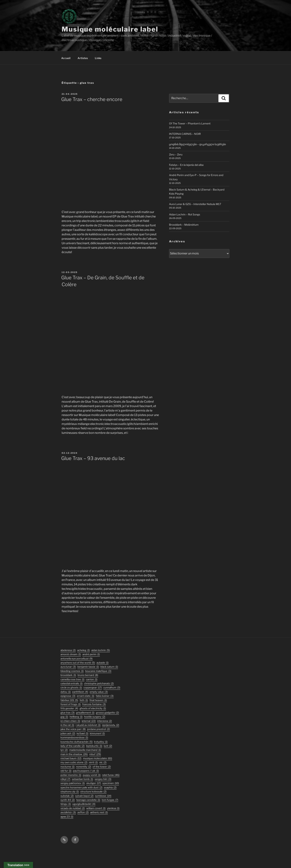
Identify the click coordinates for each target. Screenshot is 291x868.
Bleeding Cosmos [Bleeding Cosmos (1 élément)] (72, 671)
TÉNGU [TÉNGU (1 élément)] (66, 804)
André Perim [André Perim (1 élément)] (91, 654)
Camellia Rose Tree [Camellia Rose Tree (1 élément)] (72, 679)
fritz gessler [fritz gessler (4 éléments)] (69, 708)
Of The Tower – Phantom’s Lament (190, 123)
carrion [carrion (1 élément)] (92, 679)
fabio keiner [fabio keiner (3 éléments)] (105, 696)
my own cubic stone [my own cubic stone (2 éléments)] (74, 762)
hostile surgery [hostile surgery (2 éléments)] (95, 717)
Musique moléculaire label (110, 29)
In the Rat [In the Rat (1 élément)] (67, 725)
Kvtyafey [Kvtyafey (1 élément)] (101, 742)
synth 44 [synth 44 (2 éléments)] (68, 800)
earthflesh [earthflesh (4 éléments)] (80, 692)
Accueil (66, 58)
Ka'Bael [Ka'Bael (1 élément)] (82, 733)
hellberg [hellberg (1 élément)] (76, 717)
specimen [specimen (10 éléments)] (111, 783)
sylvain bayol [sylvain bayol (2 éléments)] (84, 796)
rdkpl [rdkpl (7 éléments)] (65, 779)
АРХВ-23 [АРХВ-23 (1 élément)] (67, 817)
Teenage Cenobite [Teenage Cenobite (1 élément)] (88, 800)
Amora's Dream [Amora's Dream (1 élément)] (71, 654)
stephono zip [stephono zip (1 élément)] (70, 792)
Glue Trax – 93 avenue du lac (93, 458)
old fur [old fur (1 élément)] (66, 771)
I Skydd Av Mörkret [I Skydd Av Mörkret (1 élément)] (88, 725)
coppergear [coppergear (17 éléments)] (93, 688)
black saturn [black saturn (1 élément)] (109, 667)
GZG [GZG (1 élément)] (64, 717)
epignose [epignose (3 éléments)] (68, 696)
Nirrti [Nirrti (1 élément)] (93, 762)
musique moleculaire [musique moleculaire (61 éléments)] (98, 758)
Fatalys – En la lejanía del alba (186, 165)
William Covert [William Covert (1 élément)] (96, 808)
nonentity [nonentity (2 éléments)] (84, 767)
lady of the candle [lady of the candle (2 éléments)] (73, 746)
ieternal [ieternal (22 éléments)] (89, 721)
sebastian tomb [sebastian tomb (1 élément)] (82, 779)
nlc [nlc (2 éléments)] (103, 762)
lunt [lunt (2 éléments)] (108, 746)
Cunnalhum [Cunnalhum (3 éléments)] (112, 688)
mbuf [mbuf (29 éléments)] (95, 754)
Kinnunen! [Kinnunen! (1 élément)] (97, 733)
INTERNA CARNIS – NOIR (185, 134)
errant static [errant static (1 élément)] (86, 696)
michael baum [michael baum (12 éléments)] (71, 758)
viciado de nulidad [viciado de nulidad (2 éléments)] (73, 808)
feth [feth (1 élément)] (84, 700)
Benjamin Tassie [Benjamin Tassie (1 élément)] (88, 667)
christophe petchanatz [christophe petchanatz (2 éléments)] (99, 683)
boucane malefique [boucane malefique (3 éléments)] (98, 671)
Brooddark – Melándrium (184, 225)
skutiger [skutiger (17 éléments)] (94, 783)
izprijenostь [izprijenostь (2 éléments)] (111, 725)
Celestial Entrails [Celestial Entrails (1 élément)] (72, 683)
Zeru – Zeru (176, 154)
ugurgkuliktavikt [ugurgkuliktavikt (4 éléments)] (84, 804)
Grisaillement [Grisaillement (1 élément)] (85, 713)
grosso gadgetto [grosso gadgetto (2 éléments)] (107, 713)
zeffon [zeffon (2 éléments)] (83, 812)
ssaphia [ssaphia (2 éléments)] (110, 787)
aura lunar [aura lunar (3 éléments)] (68, 667)
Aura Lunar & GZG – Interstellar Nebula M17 (195, 204)
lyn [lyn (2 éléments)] (64, 750)
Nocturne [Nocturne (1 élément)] (68, 767)
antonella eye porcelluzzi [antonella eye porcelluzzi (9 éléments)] (77, 659)
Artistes (83, 58)
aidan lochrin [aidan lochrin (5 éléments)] (101, 650)
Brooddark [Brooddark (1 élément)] (68, 675)
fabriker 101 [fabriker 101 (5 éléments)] (69, 700)
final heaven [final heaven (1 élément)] (98, 700)
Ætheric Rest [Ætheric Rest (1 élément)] (99, 812)
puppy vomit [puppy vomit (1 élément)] (92, 775)
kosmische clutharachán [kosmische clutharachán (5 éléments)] (77, 742)
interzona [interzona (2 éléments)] (105, 721)
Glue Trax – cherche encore (92, 99)
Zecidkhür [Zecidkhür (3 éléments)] (68, 812)
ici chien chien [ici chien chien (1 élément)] (70, 721)
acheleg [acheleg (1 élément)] (84, 650)
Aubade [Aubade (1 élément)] (103, 663)
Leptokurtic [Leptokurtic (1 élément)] (94, 746)
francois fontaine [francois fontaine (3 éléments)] (94, 704)
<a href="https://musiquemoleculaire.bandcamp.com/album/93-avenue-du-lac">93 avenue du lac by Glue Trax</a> (110, 515)
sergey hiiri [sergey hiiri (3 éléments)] (103, 779)
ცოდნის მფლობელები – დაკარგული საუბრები (197, 144)
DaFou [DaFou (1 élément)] (66, 692)
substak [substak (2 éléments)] (67, 796)
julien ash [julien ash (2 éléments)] (68, 733)
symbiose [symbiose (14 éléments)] (103, 796)
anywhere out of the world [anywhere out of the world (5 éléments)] (78, 663)
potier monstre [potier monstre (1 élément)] (71, 775)
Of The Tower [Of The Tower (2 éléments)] (102, 767)
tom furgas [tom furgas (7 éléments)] (110, 800)
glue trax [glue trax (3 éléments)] (68, 713)
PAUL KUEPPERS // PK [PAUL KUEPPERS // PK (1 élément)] (86, 771)
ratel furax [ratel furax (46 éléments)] (111, 775)
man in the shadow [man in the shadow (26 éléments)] (74, 754)
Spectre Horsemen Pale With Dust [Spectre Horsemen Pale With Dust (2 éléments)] (81, 787)
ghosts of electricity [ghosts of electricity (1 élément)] (93, 708)
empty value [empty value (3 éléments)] (99, 692)
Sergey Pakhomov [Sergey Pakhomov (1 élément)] (73, 783)
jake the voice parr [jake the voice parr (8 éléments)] (73, 729)
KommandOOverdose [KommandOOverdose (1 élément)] (74, 738)
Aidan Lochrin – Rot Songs (185, 214)
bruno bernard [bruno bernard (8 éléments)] (88, 675)
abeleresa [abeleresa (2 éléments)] (68, 650)
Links (98, 58)
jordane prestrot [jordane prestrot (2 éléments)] (99, 729)
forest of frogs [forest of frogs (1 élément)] (71, 704)
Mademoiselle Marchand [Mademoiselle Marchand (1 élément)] (85, 750)
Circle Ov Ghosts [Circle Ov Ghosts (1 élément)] (71, 688)
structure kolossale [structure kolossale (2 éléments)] (93, 792)
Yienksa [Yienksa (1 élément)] (113, 808)
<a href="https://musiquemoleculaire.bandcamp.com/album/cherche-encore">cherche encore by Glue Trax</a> (110, 156)
